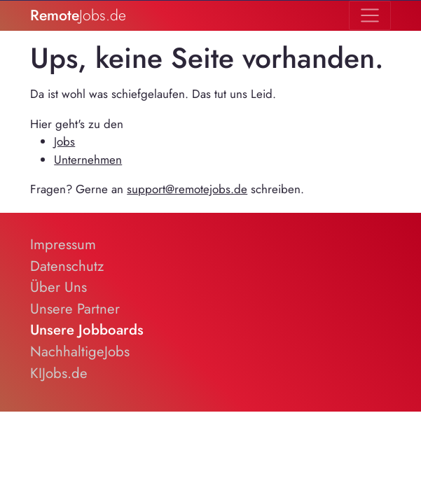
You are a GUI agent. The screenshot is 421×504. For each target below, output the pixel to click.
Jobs (64, 141)
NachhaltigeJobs (80, 351)
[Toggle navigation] (370, 15)
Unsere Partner (75, 309)
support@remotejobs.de (187, 189)
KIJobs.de (59, 373)
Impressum (63, 244)
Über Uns (58, 287)
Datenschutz (67, 266)
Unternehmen (88, 160)
